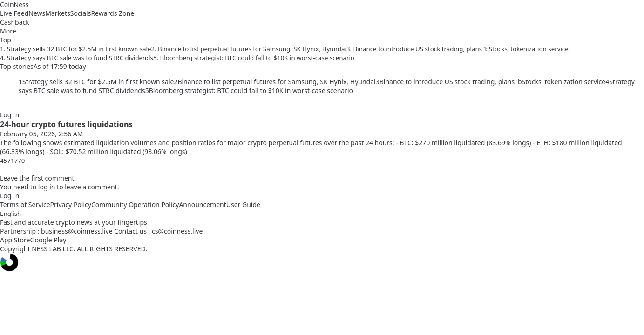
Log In (10, 115)
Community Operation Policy (135, 204)
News (37, 13)
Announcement (202, 204)
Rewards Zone (112, 13)
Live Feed (14, 13)
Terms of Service (25, 204)
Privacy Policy (71, 204)
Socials (81, 13)
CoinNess (14, 4)
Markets (58, 13)
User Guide (243, 204)
